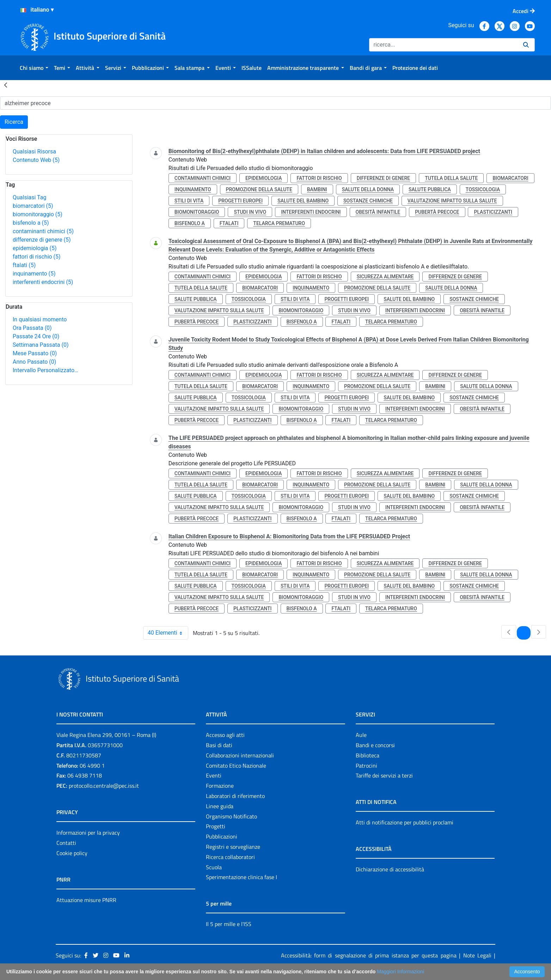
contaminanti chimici (43, 231)
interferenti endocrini (43, 282)
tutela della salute (451, 178)
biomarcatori (33, 206)
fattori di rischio (37, 257)
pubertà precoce (437, 212)
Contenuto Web (36, 160)
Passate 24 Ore (36, 336)
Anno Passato (34, 362)
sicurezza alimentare (385, 277)
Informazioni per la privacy (88, 833)
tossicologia (483, 189)
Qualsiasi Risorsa (34, 152)
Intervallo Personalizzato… (45, 370)
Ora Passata (32, 328)
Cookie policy (72, 853)
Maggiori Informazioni (400, 972)
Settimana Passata (41, 345)
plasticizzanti (493, 212)
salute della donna (368, 189)
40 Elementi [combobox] (168, 633)
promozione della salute (259, 189)
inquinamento (34, 274)
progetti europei (240, 201)
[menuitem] (34, 68)
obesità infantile (378, 212)
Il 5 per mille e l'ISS (229, 924)
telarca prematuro (279, 223)
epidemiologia (35, 248)
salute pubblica (430, 189)
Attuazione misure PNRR (86, 900)
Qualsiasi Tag (29, 197)
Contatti (66, 843)
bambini (317, 189)
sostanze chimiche (368, 201)
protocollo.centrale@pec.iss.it (104, 786)
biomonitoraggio (38, 214)
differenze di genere (42, 240)
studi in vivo (250, 212)
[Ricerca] (443, 45)
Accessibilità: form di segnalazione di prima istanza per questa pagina (369, 955)
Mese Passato (35, 353)
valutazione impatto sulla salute (452, 201)
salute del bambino (303, 201)
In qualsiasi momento (40, 319)
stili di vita (189, 201)
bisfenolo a (31, 223)
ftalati (24, 265)
